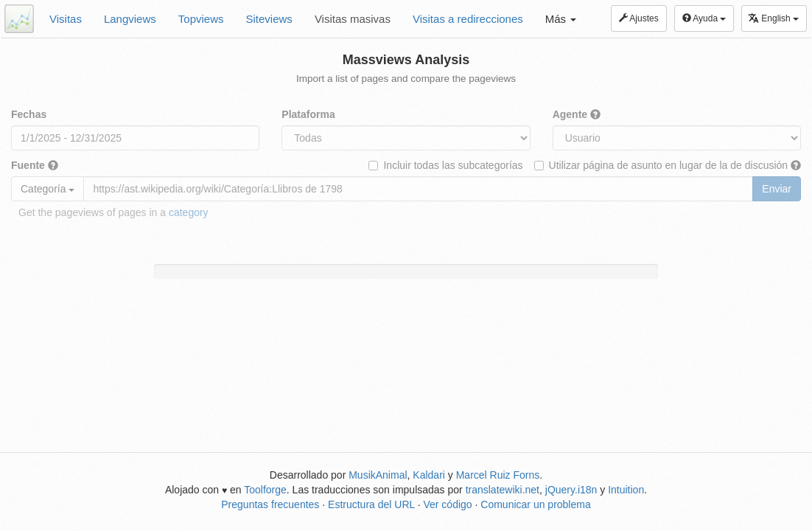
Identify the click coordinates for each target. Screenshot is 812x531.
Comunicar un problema (535, 504)
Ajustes (639, 18)
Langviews (130, 19)
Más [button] (561, 19)
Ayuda (704, 18)
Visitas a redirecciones (468, 19)
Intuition (626, 490)
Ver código (447, 504)
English (773, 18)
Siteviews (269, 19)
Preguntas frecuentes (270, 504)
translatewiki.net (503, 490)
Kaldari (429, 475)
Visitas (66, 19)
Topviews (201, 19)
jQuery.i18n (571, 490)
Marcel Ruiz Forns (498, 475)
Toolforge (265, 490)
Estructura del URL (371, 504)
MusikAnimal (378, 475)
